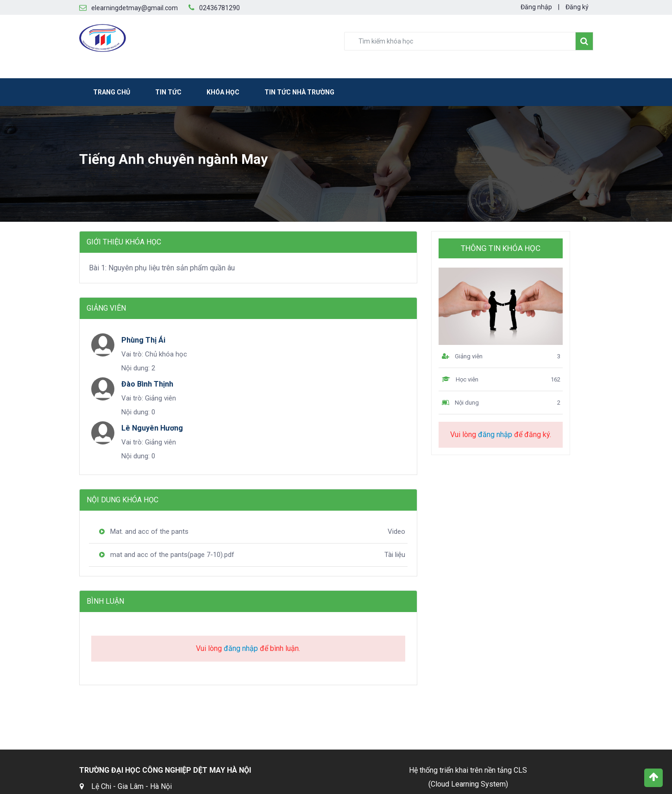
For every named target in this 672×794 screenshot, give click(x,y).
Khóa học (223, 92)
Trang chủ (112, 92)
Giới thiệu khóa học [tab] (124, 242)
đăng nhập (241, 648)
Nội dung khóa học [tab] (122, 500)
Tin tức (168, 92)
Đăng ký (577, 7)
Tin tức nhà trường (299, 92)
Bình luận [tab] (105, 601)
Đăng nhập (536, 7)
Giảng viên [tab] (106, 308)
